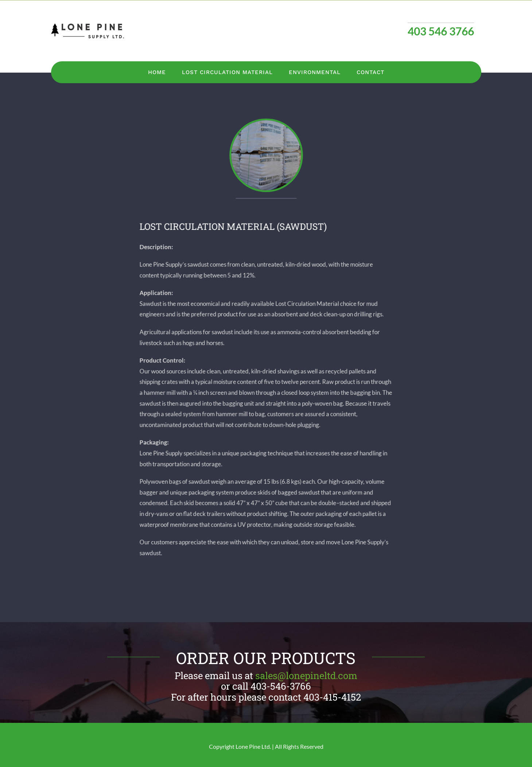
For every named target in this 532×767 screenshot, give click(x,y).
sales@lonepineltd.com (306, 675)
